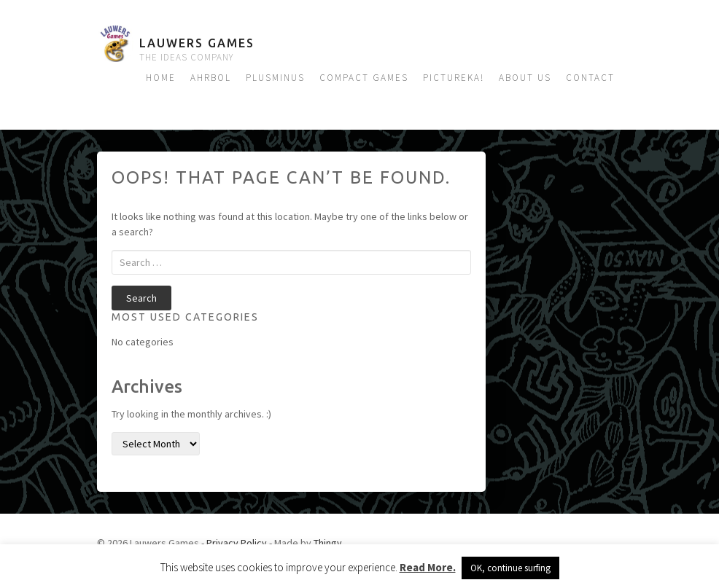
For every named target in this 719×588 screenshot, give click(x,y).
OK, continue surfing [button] (510, 568)
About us (525, 78)
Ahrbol (211, 78)
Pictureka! (454, 78)
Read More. (428, 567)
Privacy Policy (237, 543)
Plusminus (275, 78)
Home (161, 78)
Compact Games (364, 78)
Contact (590, 78)
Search (141, 298)
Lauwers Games (197, 43)
